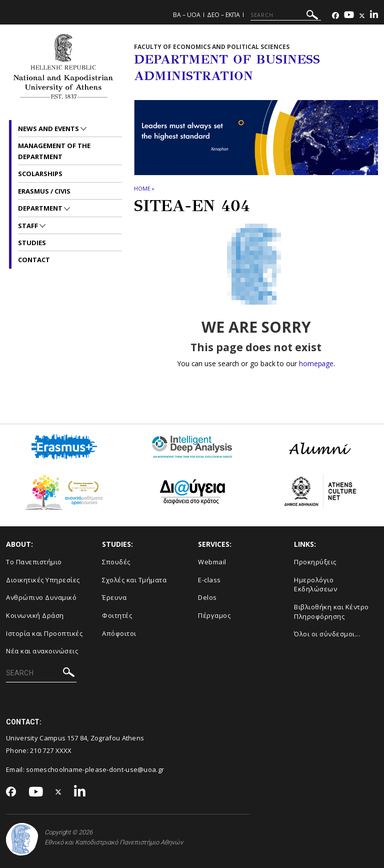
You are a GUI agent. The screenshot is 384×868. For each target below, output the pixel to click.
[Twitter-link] (362, 16)
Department (41, 208)
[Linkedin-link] (374, 16)
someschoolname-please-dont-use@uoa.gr (95, 769)
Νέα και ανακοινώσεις (42, 651)
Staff (29, 226)
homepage (316, 363)
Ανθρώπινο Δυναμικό (41, 597)
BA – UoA (187, 15)
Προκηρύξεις (315, 562)
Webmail (212, 562)
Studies (32, 243)
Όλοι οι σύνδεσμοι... (327, 634)
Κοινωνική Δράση (35, 615)
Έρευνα (114, 597)
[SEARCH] (286, 15)
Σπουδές (116, 562)
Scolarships (40, 174)
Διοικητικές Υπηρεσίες (43, 580)
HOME (142, 188)
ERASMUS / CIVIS (44, 191)
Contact (34, 260)
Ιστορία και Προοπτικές (44, 633)
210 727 (42, 750)
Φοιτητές (117, 615)
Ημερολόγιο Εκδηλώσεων (315, 585)
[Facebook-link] (335, 16)
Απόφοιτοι (119, 633)
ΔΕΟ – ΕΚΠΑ (223, 15)
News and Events (49, 129)
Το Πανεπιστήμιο (34, 562)
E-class (209, 580)
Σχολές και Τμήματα (134, 580)
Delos (207, 597)
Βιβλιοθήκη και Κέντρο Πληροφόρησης (331, 612)
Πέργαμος (214, 615)
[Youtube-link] (349, 16)
